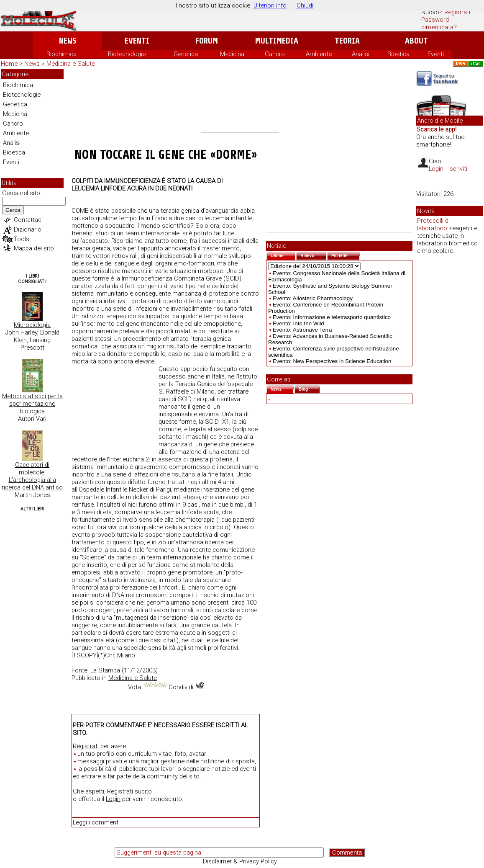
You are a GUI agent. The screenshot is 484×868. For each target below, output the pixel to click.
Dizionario (28, 229)
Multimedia (277, 41)
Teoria (347, 41)
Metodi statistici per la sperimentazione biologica (32, 404)
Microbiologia (32, 325)
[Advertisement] (240, 99)
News (68, 41)
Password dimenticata (437, 23)
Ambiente (319, 54)
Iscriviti (458, 169)
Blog (309, 388)
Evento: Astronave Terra (302, 330)
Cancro (275, 54)
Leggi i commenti (96, 822)
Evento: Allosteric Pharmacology (313, 298)
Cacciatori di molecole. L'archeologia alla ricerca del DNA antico (32, 476)
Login (113, 799)
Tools (22, 239)
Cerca (13, 210)
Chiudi (305, 5)
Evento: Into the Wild (298, 323)
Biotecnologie (127, 54)
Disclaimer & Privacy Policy (240, 861)
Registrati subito (129, 791)
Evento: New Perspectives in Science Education (332, 361)
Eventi (137, 41)
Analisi (361, 54)
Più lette (346, 255)
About (416, 41)
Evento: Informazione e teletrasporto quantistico (332, 317)
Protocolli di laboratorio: (433, 224)
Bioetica (398, 54)
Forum (206, 41)
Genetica (186, 54)
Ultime (283, 255)
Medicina (232, 54)
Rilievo (313, 255)
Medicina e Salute (71, 64)
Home (9, 64)
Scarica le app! (436, 129)
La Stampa (105, 670)
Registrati (457, 12)
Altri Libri (32, 509)
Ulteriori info (270, 5)
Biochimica (61, 54)
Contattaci (28, 220)
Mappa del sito (34, 248)
